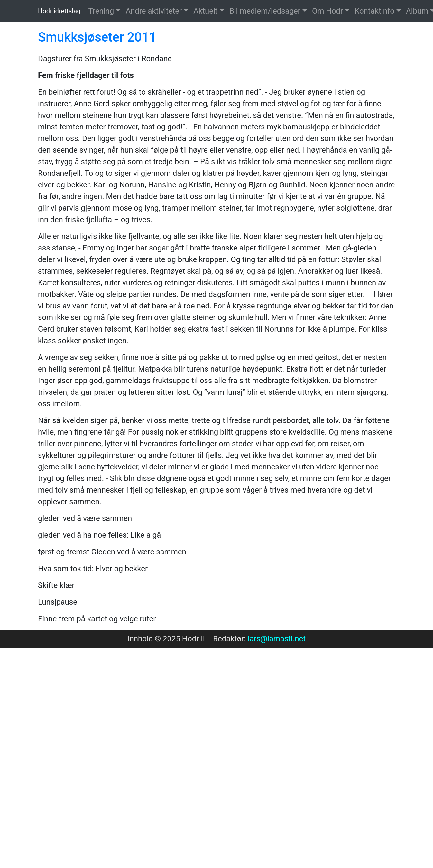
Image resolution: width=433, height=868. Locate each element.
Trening (101, 11)
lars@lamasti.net (277, 639)
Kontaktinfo (374, 11)
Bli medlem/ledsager (265, 11)
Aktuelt (205, 11)
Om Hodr (327, 11)
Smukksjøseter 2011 (97, 37)
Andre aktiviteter (154, 11)
